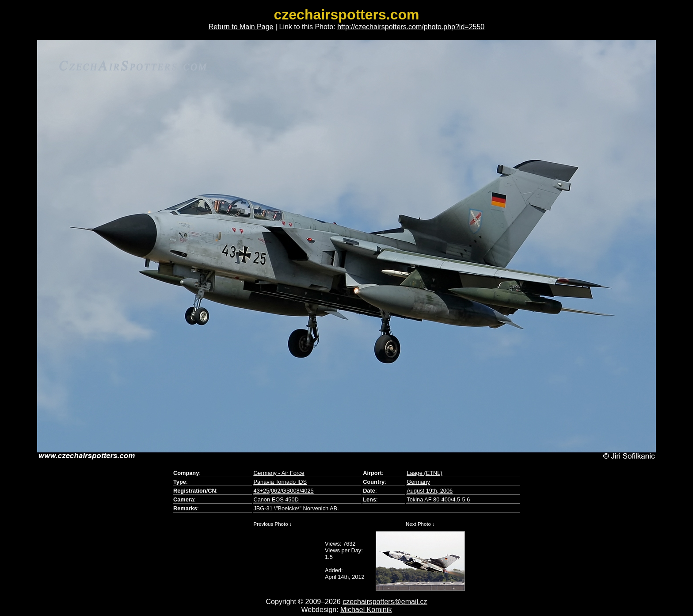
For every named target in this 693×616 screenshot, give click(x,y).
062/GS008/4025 (292, 491)
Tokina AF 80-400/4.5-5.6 (438, 499)
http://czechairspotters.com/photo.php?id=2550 (411, 27)
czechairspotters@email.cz (385, 602)
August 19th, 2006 (430, 491)
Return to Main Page (241, 27)
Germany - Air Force (279, 473)
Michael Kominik (366, 610)
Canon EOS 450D (276, 499)
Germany (418, 482)
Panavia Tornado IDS (280, 482)
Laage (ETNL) (424, 473)
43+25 (261, 491)
